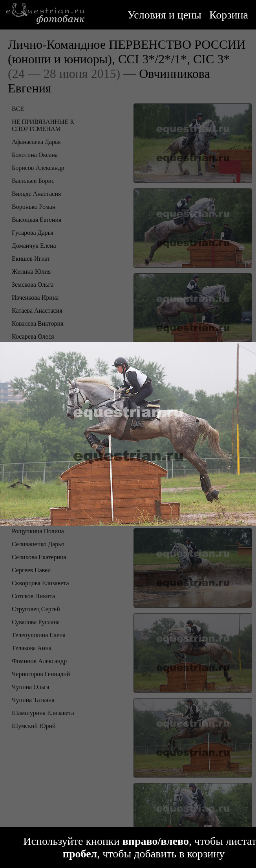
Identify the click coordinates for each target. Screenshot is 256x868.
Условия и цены (165, 15)
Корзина (229, 15)
